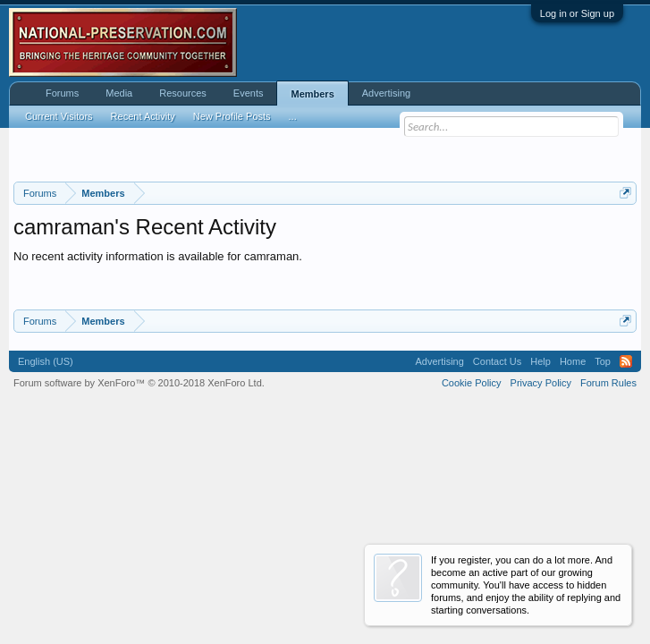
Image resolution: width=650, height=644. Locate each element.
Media (119, 93)
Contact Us (497, 361)
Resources (183, 93)
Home (573, 361)
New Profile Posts (232, 116)
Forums (62, 93)
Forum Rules (608, 383)
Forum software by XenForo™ (139, 383)
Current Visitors (59, 116)
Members (312, 94)
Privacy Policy (541, 383)
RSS (626, 361)
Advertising (386, 93)
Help (540, 361)
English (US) (46, 361)
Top (603, 361)
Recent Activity (143, 116)
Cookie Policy (472, 383)
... (293, 116)
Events (249, 93)
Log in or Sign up (577, 13)
